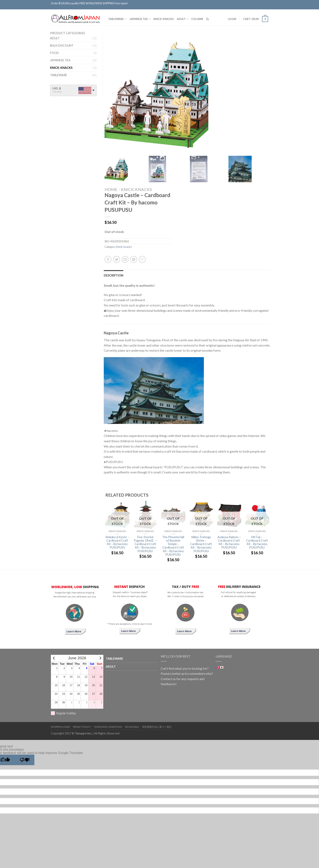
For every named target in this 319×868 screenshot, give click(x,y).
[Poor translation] (25, 760)
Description (114, 275)
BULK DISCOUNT (62, 46)
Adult (181, 19)
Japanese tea (139, 19)
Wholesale (132, 727)
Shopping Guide (60, 727)
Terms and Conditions (108, 727)
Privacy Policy (82, 727)
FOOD (54, 53)
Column (197, 19)
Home (111, 189)
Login (232, 19)
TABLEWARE (116, 19)
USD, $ (57, 88)
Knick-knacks (164, 19)
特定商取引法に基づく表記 (157, 727)
